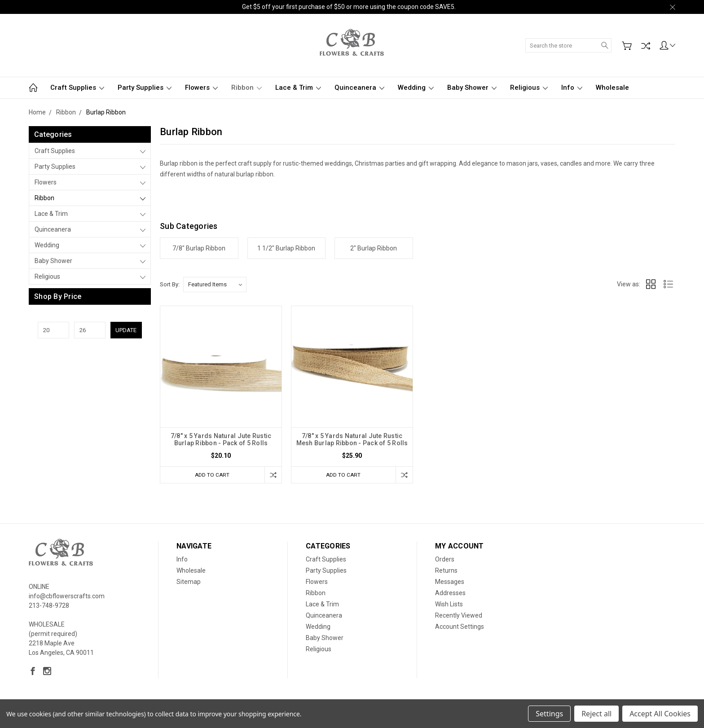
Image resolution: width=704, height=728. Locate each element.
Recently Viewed (459, 616)
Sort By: (170, 284)
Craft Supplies (77, 88)
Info (572, 88)
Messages (450, 583)
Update (126, 330)
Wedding (416, 88)
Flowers (201, 88)
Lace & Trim (298, 88)
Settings (549, 714)
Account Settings (460, 627)
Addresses (450, 594)
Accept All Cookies (660, 714)
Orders (445, 560)
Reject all (596, 714)
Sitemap (189, 583)
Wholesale (612, 88)
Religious (529, 88)
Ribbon (246, 88)
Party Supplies (145, 88)
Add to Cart (211, 475)
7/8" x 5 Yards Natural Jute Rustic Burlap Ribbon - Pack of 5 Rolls (221, 439)
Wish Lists (449, 605)
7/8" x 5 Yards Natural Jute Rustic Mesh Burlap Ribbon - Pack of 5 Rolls (352, 439)
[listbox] (215, 285)
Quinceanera (359, 88)
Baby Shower (472, 88)
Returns (446, 571)
